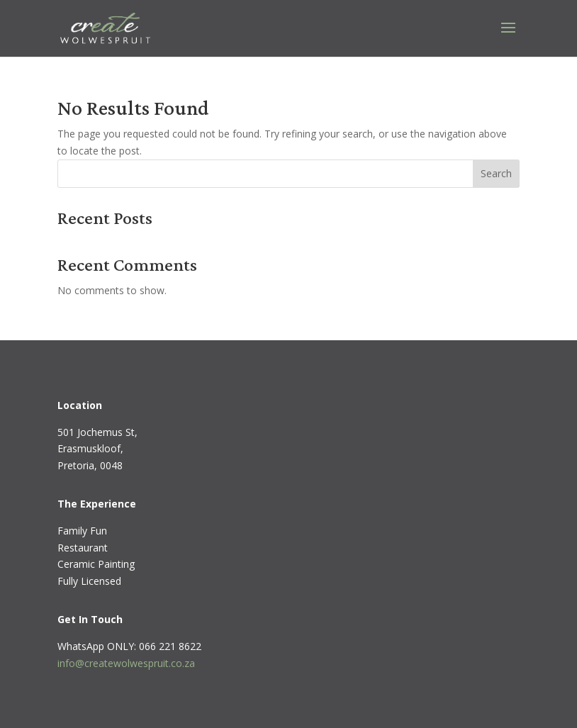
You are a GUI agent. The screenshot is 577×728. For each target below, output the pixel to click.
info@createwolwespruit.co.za (126, 663)
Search (496, 173)
